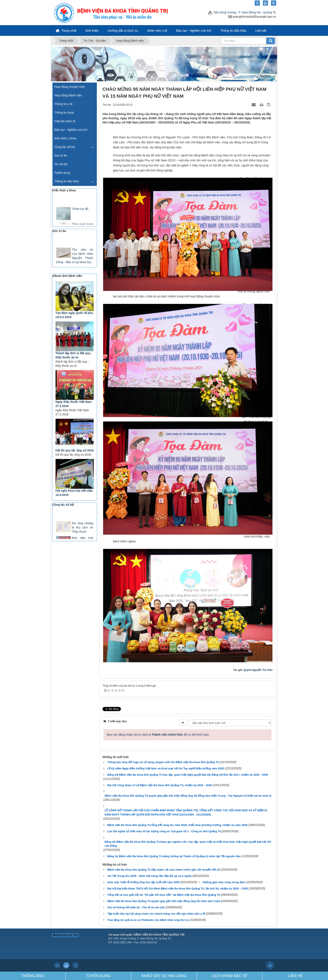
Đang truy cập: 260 (65, 935)
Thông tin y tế (63, 104)
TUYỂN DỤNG (98, 976)
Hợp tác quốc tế (65, 121)
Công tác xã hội (65, 147)
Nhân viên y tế (157, 30)
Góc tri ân (61, 156)
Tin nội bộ (61, 164)
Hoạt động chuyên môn (70, 87)
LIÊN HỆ (295, 976)
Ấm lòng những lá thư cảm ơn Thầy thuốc (83, 529)
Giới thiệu (92, 30)
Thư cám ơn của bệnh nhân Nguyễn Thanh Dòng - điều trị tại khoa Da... (75, 257)
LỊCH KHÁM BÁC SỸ (229, 976)
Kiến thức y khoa (65, 138)
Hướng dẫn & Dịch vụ (123, 30)
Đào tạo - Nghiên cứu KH (194, 30)
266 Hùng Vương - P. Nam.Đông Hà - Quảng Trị (242, 12)
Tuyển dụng (62, 173)
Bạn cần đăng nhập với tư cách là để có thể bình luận (158, 735)
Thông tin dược (64, 113)
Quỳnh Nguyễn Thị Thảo (258, 670)
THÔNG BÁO (33, 976)
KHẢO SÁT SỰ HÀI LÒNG (164, 976)
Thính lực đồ (80, 210)
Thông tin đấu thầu (233, 30)
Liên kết (261, 30)
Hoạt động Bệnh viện (68, 95)
